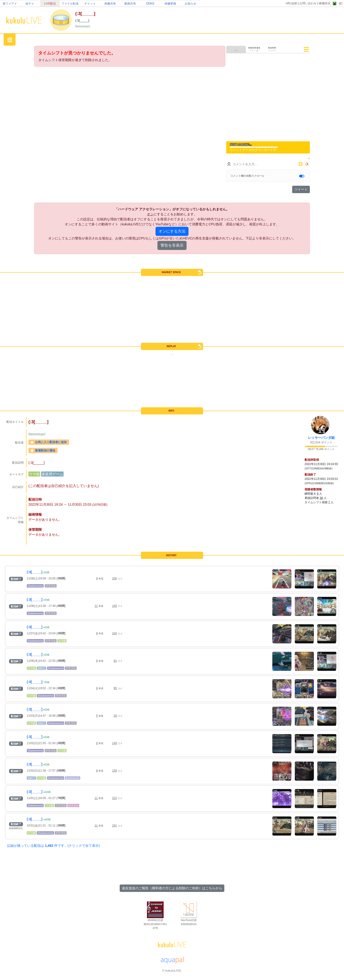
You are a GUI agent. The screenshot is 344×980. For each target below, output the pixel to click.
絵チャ (30, 4)
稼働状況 (325, 3)
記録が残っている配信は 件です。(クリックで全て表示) (54, 846)
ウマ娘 (34, 474)
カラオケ (73, 805)
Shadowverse (35, 586)
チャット (90, 4)
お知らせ (190, 4)
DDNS (150, 4)
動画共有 (130, 4)
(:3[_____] (35, 572)
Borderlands (72, 778)
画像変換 (170, 4)
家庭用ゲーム (52, 474)
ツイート (301, 189)
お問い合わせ (308, 3)
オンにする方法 (172, 231)
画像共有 (110, 4)
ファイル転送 (70, 4)
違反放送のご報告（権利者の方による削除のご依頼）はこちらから (172, 888)
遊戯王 (41, 668)
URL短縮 (291, 3)
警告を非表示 (172, 245)
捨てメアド (10, 4)
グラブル (51, 586)
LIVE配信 (50, 4)
